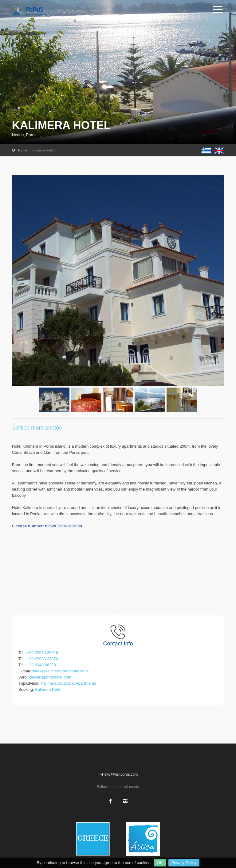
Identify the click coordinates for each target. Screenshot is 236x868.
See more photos (37, 428)
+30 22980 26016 (42, 653)
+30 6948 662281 (42, 665)
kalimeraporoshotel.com (50, 677)
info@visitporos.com (118, 774)
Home (23, 150)
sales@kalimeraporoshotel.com (60, 671)
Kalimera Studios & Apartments (68, 683)
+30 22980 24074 (42, 659)
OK (160, 863)
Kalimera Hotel (48, 689)
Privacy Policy (184, 863)
